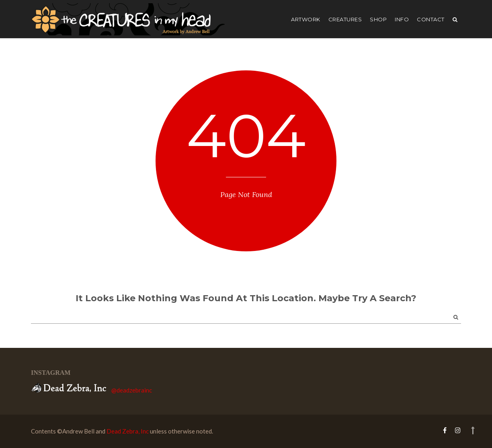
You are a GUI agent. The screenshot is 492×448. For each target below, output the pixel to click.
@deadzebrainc (132, 390)
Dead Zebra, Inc (128, 431)
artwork (306, 19)
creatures (345, 19)
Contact (431, 19)
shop (378, 19)
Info (402, 19)
